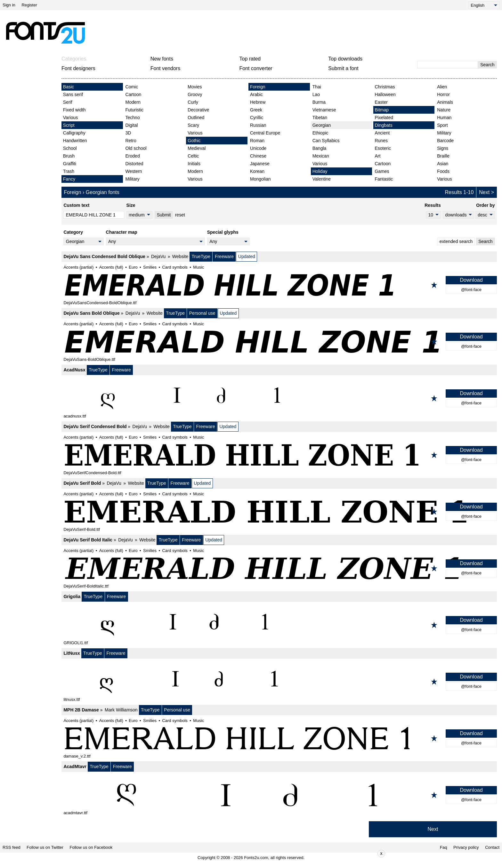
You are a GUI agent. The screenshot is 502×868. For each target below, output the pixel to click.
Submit (164, 215)
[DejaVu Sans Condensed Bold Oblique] (279, 285)
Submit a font (343, 68)
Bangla (320, 148)
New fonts (162, 59)
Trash (69, 171)
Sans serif (73, 94)
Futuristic (135, 110)
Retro (131, 141)
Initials (194, 164)
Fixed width (74, 110)
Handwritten (75, 141)
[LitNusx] (279, 682)
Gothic (194, 141)
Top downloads (345, 59)
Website (180, 256)
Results (433, 205)
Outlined (196, 118)
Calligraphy (74, 133)
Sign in (9, 5)
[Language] (484, 5)
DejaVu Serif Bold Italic (88, 540)
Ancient (382, 133)
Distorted (134, 164)
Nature (444, 110)
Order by (485, 205)
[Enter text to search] (448, 65)
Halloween (385, 94)
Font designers (78, 68)
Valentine (322, 179)
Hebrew (258, 102)
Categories (74, 59)
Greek (256, 110)
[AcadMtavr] (279, 795)
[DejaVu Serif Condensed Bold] (279, 455)
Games (382, 171)
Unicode (258, 148)
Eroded (133, 156)
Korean (257, 171)
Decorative (198, 110)
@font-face (471, 290)
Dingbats (383, 125)
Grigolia (72, 596)
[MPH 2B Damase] (279, 738)
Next (484, 192)
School (70, 148)
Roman (257, 141)
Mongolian (260, 179)
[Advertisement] (254, 33)
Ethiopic (320, 133)
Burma (319, 102)
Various (70, 118)
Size (131, 205)
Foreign (258, 87)
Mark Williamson (121, 710)
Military (133, 179)
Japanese (260, 164)
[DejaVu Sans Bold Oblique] (279, 342)
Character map (122, 232)
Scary (193, 125)
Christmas (385, 87)
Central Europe (265, 133)
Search (487, 65)
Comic (132, 87)
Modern (133, 102)
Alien (442, 87)
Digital (132, 125)
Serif (68, 102)
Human (444, 118)
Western (134, 171)
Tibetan (320, 118)
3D (128, 133)
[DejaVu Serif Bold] (279, 512)
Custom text (76, 205)
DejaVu (158, 256)
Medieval (197, 148)
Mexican (321, 156)
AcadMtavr (75, 767)
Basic (69, 87)
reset (180, 215)
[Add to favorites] (434, 285)
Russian (258, 125)
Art (377, 156)
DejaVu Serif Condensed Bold (95, 426)
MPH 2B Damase (81, 710)
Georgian (322, 125)
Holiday (320, 171)
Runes (381, 141)
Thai (317, 87)
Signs (443, 148)
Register (29, 5)
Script (69, 125)
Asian (443, 164)
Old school (136, 148)
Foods (443, 171)
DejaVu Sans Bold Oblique (91, 313)
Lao (316, 94)
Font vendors (165, 68)
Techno (133, 118)
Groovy (195, 94)
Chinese (258, 156)
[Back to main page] (45, 33)
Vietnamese (324, 110)
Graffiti (70, 164)
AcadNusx (74, 370)
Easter (381, 102)
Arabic (256, 94)
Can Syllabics (326, 141)
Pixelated (384, 118)
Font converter (256, 68)
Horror (443, 94)
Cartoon (134, 94)
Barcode (445, 141)
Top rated (250, 59)
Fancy (69, 179)
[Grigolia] (279, 625)
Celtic (193, 156)
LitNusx (72, 653)
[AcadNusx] (279, 398)
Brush (69, 156)
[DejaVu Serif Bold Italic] (279, 568)
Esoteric (383, 148)
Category (73, 232)
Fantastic (384, 179)
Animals (445, 102)
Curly (193, 102)
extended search (456, 241)
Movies (195, 87)
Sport (442, 125)
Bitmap (382, 110)
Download (471, 280)
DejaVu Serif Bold (82, 483)
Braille (443, 156)
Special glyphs (223, 232)
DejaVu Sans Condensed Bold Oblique (104, 256)
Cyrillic (257, 118)
